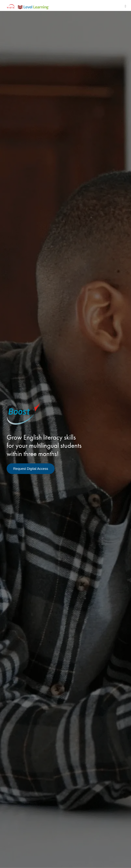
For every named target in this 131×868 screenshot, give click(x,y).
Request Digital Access (31, 469)
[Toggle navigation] (125, 6)
